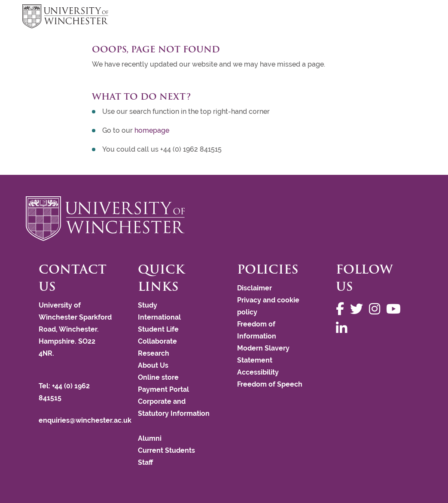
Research (154, 353)
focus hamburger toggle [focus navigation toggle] (411, 17)
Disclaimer (254, 288)
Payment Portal (163, 389)
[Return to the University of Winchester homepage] (224, 219)
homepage (152, 130)
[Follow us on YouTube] (396, 309)
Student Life (158, 329)
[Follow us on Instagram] (377, 309)
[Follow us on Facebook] (342, 309)
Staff (145, 462)
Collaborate (157, 341)
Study (148, 305)
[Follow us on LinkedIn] (344, 328)
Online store (158, 377)
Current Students (166, 450)
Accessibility (258, 372)
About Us (153, 365)
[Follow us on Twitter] (359, 309)
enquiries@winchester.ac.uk (85, 420)
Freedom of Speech (270, 384)
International (159, 317)
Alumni (150, 438)
